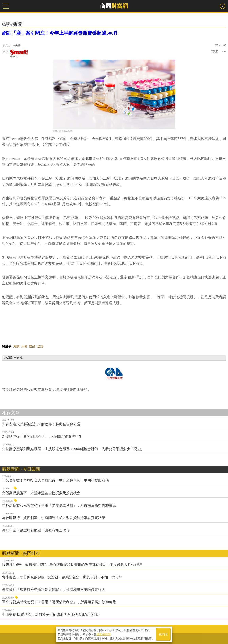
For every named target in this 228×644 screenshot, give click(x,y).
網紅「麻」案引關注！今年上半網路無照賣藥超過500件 (60, 33)
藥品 (32, 346)
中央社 (19, 54)
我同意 (163, 634)
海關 (16, 346)
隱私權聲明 (104, 634)
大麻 (24, 346)
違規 (40, 346)
